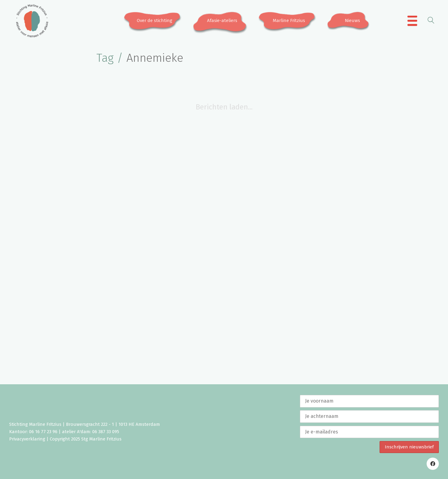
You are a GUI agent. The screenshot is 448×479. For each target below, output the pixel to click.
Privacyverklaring (27, 439)
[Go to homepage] (32, 21)
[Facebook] (433, 464)
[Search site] (431, 21)
